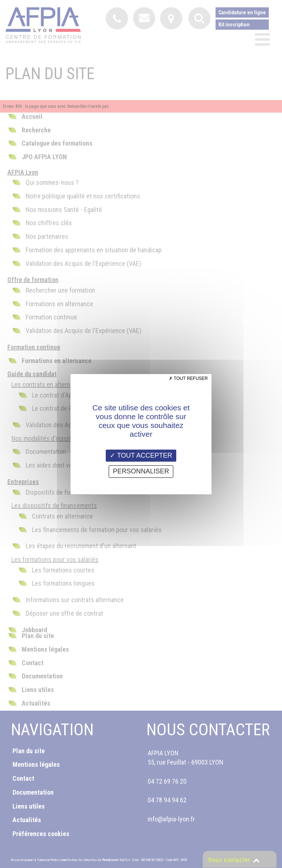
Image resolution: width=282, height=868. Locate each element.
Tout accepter (141, 455)
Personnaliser (141, 471)
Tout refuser (188, 378)
